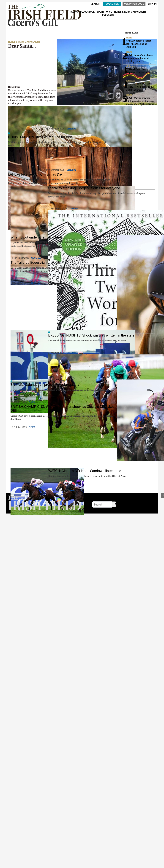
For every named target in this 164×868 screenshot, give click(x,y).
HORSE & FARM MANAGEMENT (130, 12)
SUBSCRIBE (112, 4)
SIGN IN (152, 4)
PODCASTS (108, 15)
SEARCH (95, 4)
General (71, 129)
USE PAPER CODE (134, 4)
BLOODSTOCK (88, 12)
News (32, 402)
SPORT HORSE (105, 12)
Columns (72, 353)
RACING (74, 12)
